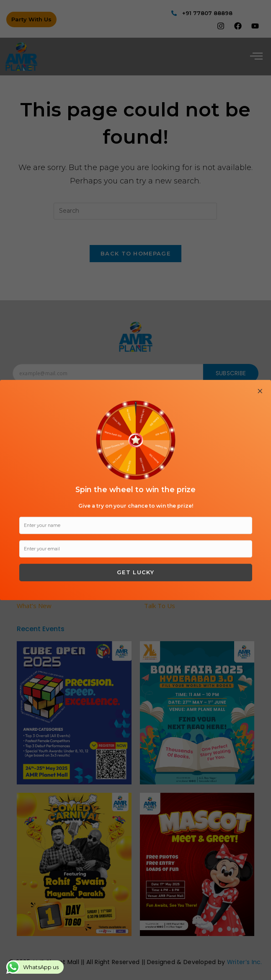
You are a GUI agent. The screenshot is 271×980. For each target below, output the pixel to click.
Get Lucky (135, 572)
